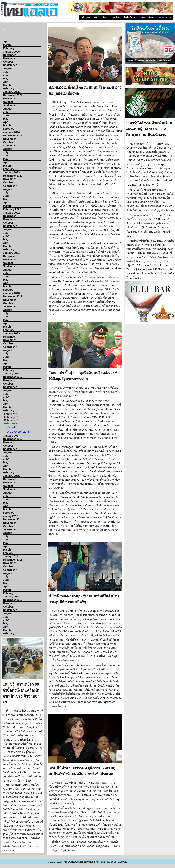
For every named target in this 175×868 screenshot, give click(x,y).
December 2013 (13, 560)
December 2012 (13, 600)
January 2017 (11, 436)
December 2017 (13, 377)
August (8, 68)
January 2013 (11, 597)
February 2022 (12, 209)
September (10, 65)
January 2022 (11, 213)
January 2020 (11, 293)
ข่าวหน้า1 (12, 427)
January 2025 (11, 92)
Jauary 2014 (11, 556)
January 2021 (11, 253)
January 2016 (11, 476)
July (6, 72)
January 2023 (11, 172)
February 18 (11, 417)
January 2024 (11, 132)
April (6, 42)
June (6, 75)
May (6, 78)
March (7, 45)
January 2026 (11, 52)
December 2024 (13, 95)
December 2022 (13, 176)
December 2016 (13, 439)
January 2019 (11, 333)
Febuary (8, 290)
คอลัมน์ (116, 18)
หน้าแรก (85, 18)
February (9, 48)
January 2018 (11, 374)
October (8, 62)
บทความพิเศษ (147, 18)
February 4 (11, 423)
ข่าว (96, 18)
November (9, 58)
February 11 (11, 420)
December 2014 (13, 519)
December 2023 (13, 135)
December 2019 (13, 296)
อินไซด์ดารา (130, 18)
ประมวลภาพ (165, 18)
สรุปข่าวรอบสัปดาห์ (18, 432)
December (9, 55)
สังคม (105, 18)
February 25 (11, 414)
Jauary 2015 (11, 516)
